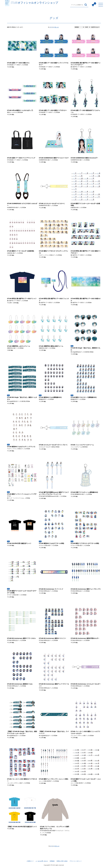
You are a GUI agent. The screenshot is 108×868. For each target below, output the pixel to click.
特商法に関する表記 (62, 861)
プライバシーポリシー (76, 861)
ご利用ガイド (30, 861)
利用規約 (52, 861)
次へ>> (57, 27)
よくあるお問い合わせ (42, 861)
